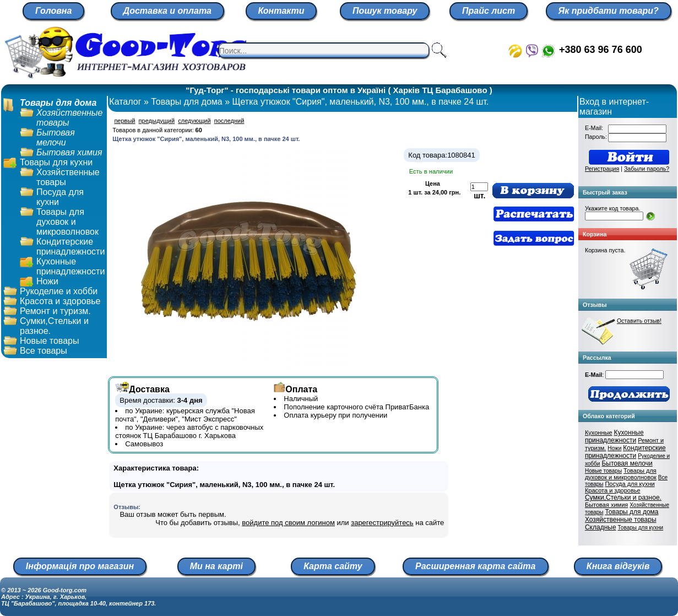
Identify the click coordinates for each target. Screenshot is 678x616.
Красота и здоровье (60, 301)
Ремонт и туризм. (55, 311)
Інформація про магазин (80, 566)
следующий (194, 121)
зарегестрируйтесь (382, 523)
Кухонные (599, 433)
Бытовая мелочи (56, 137)
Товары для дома (58, 103)
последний (229, 121)
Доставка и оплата (167, 11)
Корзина (595, 234)
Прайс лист (489, 11)
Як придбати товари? (609, 11)
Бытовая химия (69, 152)
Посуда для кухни (630, 484)
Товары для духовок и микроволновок (67, 222)
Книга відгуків (618, 566)
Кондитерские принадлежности (70, 247)
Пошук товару (385, 11)
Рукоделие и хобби (59, 291)
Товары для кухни (56, 162)
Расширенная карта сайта (475, 566)
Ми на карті (216, 566)
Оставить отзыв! (639, 321)
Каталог (125, 102)
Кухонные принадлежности (70, 266)
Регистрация (602, 169)
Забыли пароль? (647, 169)
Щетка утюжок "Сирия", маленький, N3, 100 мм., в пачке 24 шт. (361, 102)
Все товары (44, 351)
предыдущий (157, 121)
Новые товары (49, 341)
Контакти (281, 11)
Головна (54, 11)
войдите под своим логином (288, 523)
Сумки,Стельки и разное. (623, 498)
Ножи (47, 281)
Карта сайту (333, 566)
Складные (601, 527)
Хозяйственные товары (621, 520)
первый (124, 121)
